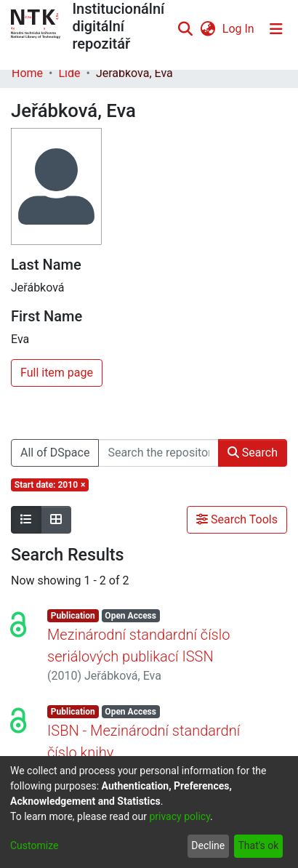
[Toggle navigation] (276, 29)
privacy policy (180, 816)
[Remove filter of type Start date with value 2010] (50, 485)
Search (253, 453)
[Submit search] (186, 29)
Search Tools (237, 519)
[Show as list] (26, 520)
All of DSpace (55, 453)
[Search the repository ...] (158, 453)
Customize (34, 845)
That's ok (258, 845)
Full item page (57, 373)
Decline (208, 845)
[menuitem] (208, 29)
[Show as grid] (56, 520)
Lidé (69, 73)
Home (27, 73)
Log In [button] (239, 29)
